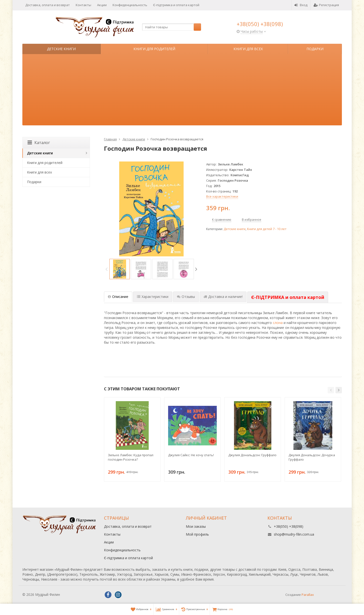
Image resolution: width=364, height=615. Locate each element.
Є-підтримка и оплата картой (176, 5)
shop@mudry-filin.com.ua (294, 534)
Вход (301, 5)
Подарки (315, 49)
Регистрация (326, 5)
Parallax (308, 595)
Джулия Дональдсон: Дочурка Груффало (312, 457)
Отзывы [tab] (186, 297)
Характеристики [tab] (153, 297)
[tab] (288, 297)
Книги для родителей (154, 49)
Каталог (39, 143)
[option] (120, 269)
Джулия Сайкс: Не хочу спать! (191, 455)
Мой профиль (197, 534)
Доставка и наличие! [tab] (223, 297)
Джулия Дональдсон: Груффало (252, 455)
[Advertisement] (182, 91)
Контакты (83, 5)
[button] (331, 390)
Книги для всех (248, 49)
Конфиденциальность (130, 5)
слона (278, 323)
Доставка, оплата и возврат (48, 5)
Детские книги (61, 49)
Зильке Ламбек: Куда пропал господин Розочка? (131, 457)
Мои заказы (196, 526)
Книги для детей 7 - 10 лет (267, 229)
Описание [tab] (118, 297)
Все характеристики (222, 196)
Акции (102, 5)
